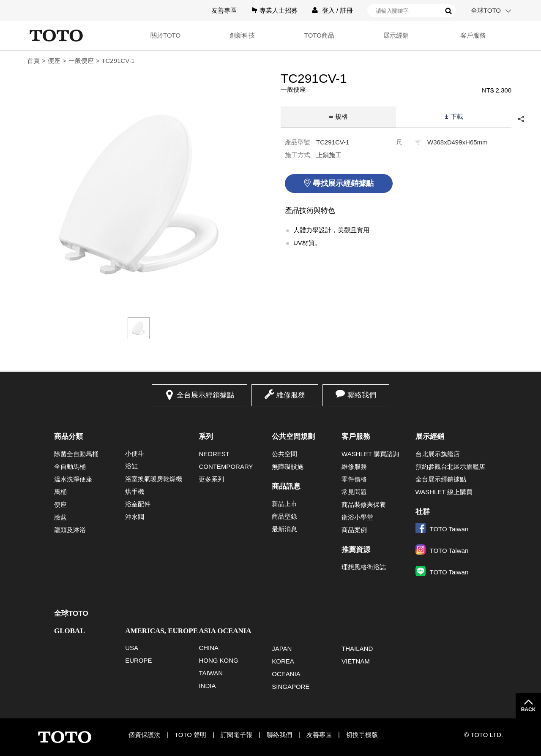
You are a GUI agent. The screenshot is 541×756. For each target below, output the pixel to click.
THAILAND (357, 649)
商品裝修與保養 (364, 504)
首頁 (33, 61)
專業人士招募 (279, 10)
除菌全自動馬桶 (76, 454)
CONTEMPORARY (226, 466)
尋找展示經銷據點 (343, 183)
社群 (423, 512)
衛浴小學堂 (357, 517)
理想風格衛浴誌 (364, 567)
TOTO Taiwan (442, 529)
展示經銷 (396, 35)
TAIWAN (211, 673)
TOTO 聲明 (190, 735)
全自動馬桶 (70, 466)
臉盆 (60, 517)
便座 (54, 61)
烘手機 (135, 491)
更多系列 (211, 479)
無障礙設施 (288, 466)
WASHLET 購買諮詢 (370, 454)
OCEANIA (286, 674)
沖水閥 (135, 517)
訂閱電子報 (236, 735)
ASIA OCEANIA (225, 631)
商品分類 (68, 436)
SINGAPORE (291, 687)
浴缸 (131, 466)
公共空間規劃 (293, 436)
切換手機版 (362, 735)
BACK (529, 710)
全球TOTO (486, 10)
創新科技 (242, 35)
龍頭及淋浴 (70, 530)
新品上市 (284, 504)
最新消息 (284, 529)
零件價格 (354, 479)
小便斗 (135, 453)
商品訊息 (286, 486)
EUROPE (138, 660)
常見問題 (354, 492)
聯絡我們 (362, 395)
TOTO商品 (318, 35)
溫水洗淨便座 (73, 479)
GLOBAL (70, 631)
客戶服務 (473, 35)
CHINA (209, 648)
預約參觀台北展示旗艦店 (450, 466)
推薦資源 (356, 550)
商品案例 (354, 530)
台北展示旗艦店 (438, 454)
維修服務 (291, 395)
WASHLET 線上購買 (444, 492)
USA (132, 648)
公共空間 (284, 454)
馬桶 (60, 492)
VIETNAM (356, 661)
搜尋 (448, 11)
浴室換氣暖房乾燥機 (154, 479)
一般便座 (81, 61)
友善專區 (224, 10)
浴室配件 (138, 504)
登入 (328, 10)
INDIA (207, 686)
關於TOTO (165, 35)
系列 (206, 436)
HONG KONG (218, 660)
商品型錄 (284, 516)
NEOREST (214, 454)
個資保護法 (144, 735)
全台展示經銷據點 (205, 395)
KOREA (283, 661)
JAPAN (282, 649)
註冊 (347, 10)
